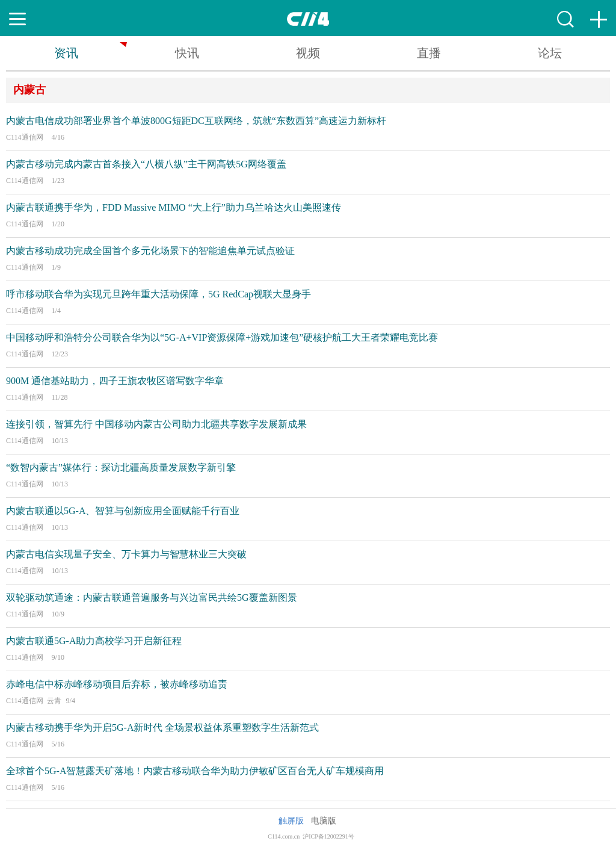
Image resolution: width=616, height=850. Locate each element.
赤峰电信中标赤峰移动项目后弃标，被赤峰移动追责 (117, 684)
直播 (429, 53)
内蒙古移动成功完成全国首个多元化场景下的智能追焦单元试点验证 (150, 251)
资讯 (66, 53)
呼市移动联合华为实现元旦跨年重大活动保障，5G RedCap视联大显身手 (159, 294)
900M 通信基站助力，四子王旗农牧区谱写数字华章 (115, 381)
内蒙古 (29, 90)
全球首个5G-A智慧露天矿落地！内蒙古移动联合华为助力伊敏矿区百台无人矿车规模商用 (195, 771)
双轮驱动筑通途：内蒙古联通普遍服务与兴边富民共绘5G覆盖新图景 (152, 597)
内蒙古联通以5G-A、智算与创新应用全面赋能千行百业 (123, 511)
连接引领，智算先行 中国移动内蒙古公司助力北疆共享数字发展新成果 (156, 424)
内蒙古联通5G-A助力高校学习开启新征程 (94, 641)
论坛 (550, 53)
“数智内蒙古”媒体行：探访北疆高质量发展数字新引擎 (121, 467)
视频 (308, 53)
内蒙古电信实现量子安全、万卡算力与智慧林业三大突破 (126, 554)
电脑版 (324, 821)
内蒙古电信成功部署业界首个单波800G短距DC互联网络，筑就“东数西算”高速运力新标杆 (196, 121)
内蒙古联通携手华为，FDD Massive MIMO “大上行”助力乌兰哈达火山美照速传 (174, 207)
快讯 (187, 53)
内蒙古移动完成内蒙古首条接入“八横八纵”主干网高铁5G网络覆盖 (146, 164)
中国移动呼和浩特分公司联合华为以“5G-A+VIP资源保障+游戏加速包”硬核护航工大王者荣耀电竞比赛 (222, 337)
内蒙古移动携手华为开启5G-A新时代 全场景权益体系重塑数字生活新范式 (162, 727)
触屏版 (291, 821)
